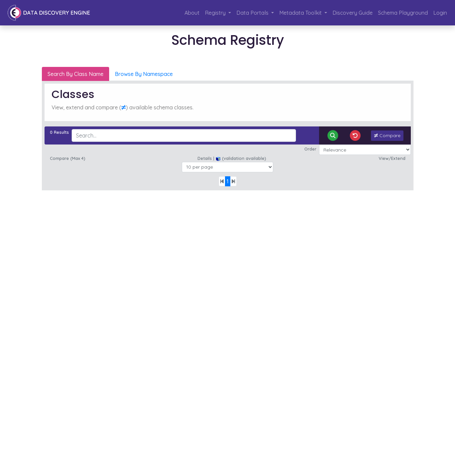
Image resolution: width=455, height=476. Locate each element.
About (192, 13)
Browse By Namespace (144, 74)
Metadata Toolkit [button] (301, 13)
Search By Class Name (75, 74)
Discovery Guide (353, 13)
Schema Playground (403, 13)
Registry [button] (216, 13)
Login (440, 13)
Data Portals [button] (253, 13)
